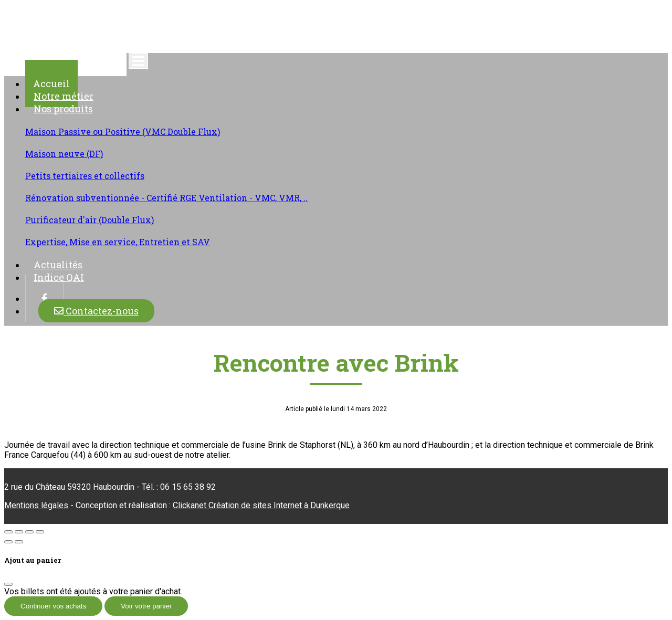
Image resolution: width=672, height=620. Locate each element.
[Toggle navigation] (138, 61)
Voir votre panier (146, 606)
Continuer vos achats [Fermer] (53, 606)
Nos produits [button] (63, 109)
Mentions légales (36, 505)
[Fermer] (8, 584)
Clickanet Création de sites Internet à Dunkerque (261, 505)
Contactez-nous (96, 311)
